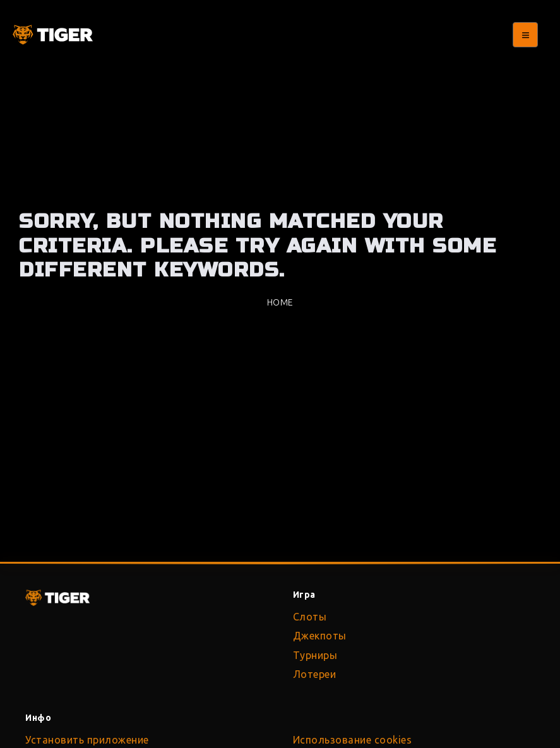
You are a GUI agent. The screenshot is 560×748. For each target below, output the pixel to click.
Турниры (315, 655)
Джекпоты (320, 636)
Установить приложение (87, 740)
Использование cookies (353, 740)
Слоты (310, 617)
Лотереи (315, 674)
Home (280, 302)
